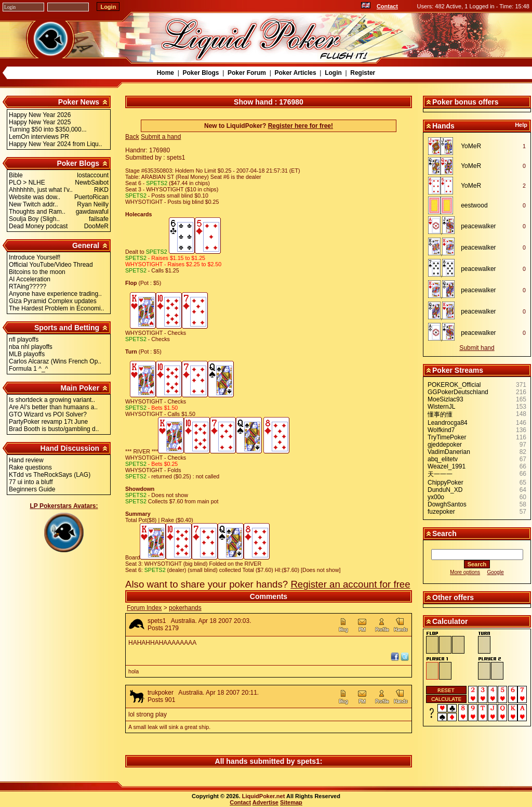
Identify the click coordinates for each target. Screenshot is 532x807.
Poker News (79, 102)
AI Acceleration (30, 279)
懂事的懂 (440, 414)
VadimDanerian (449, 452)
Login (333, 73)
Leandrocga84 (448, 423)
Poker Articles (295, 73)
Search (444, 533)
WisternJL (441, 407)
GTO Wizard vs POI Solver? (48, 414)
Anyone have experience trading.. (55, 294)
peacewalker (478, 226)
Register (363, 73)
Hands (443, 126)
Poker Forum (247, 73)
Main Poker (80, 388)
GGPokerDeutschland (458, 392)
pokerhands (185, 608)
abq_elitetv (443, 459)
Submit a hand (161, 137)
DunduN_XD (445, 490)
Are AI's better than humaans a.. (53, 407)
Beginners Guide (32, 489)
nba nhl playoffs (31, 347)
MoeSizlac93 (445, 399)
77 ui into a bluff (31, 482)
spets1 (157, 621)
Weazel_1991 (447, 466)
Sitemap (291, 802)
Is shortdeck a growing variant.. (52, 400)
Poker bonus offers (465, 102)
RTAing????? (28, 287)
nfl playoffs (24, 340)
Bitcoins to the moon (37, 272)
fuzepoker (441, 512)
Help (521, 125)
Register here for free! (301, 126)
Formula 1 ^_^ (28, 369)
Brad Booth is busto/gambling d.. (54, 429)
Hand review (26, 460)
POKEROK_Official (454, 385)
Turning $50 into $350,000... (48, 129)
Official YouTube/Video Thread (51, 265)
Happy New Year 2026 (40, 115)
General (86, 245)
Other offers (453, 597)
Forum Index (144, 608)
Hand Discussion (70, 448)
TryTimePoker (447, 437)
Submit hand (477, 348)
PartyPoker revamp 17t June (48, 422)
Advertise (265, 802)
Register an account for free (350, 584)
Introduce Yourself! (35, 257)
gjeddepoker (445, 445)
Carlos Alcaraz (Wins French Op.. (55, 361)
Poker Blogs (201, 73)
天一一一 (440, 474)
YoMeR (471, 146)
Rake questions (30, 467)
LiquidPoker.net (264, 796)
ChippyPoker (445, 483)
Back (132, 137)
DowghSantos (447, 504)
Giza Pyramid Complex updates (53, 301)
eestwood (474, 205)
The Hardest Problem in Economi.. (56, 308)
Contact (387, 6)
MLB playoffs (27, 354)
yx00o (436, 497)
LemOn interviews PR (39, 137)
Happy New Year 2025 (40, 122)
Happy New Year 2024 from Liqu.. (55, 144)
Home (165, 73)
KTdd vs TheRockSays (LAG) (50, 475)
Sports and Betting (67, 328)
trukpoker (161, 693)
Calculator (450, 621)
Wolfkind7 (441, 430)
